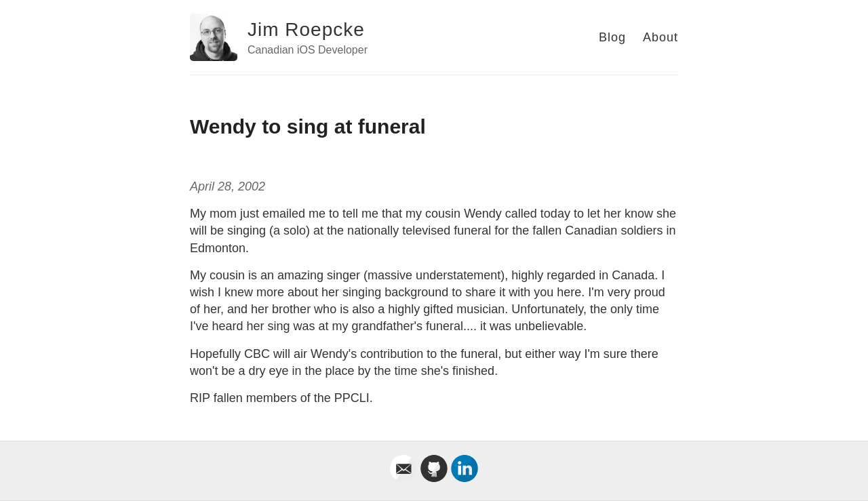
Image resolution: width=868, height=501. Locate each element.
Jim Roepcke (306, 29)
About (660, 37)
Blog (612, 37)
